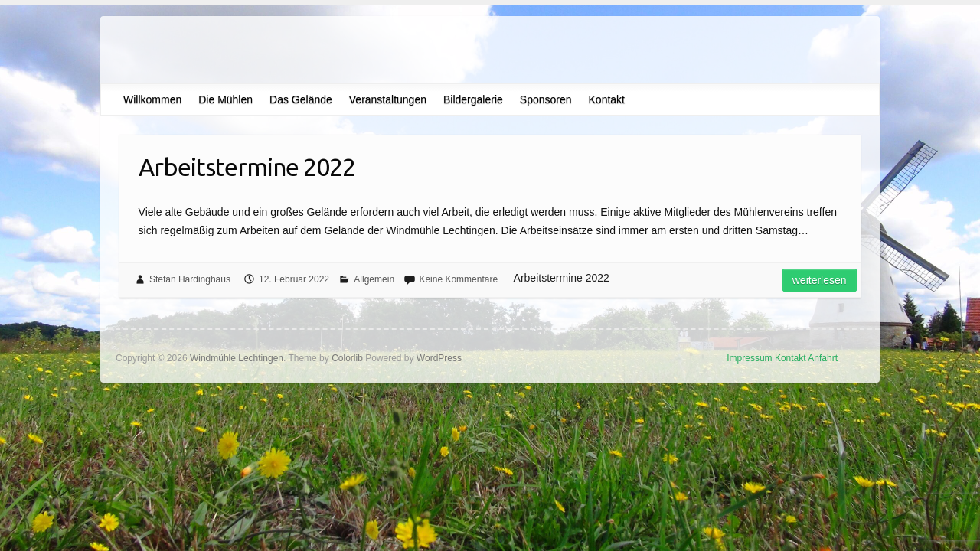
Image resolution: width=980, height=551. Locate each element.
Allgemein (374, 279)
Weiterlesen (820, 280)
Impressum (749, 358)
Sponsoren (546, 99)
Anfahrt (823, 358)
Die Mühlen (225, 99)
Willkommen (152, 99)
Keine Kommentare (458, 279)
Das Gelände (301, 99)
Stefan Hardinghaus (190, 279)
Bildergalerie (473, 99)
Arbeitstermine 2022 (247, 167)
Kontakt (607, 99)
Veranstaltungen (388, 99)
